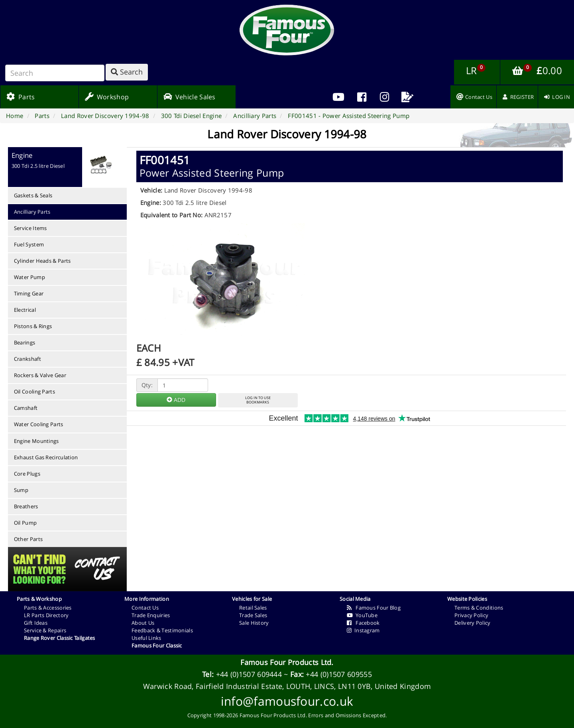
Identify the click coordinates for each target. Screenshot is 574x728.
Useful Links (146, 638)
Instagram (363, 630)
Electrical (25, 310)
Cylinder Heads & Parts (42, 261)
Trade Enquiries (151, 615)
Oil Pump (25, 523)
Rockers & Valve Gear (40, 375)
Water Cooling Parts (39, 424)
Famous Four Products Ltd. (287, 662)
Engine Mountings (36, 441)
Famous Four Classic (157, 645)
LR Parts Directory (46, 615)
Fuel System (29, 244)
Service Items (30, 228)
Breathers (26, 506)
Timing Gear (29, 293)
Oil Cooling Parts (34, 392)
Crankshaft (28, 359)
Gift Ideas (36, 623)
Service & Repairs (45, 630)
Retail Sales (253, 608)
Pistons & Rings (33, 326)
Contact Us (145, 608)
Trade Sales (253, 615)
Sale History (254, 623)
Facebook (363, 623)
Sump (21, 490)
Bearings (25, 342)
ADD (176, 400)
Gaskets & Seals (33, 195)
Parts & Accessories (48, 608)
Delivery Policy (473, 623)
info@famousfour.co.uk (287, 701)
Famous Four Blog (374, 608)
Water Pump (29, 277)
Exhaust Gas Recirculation (46, 457)
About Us (143, 623)
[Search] (55, 73)
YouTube (362, 615)
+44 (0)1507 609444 (249, 674)
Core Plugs (27, 474)
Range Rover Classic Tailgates (60, 638)
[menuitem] (362, 97)
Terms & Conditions (479, 608)
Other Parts (28, 539)
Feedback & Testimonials (162, 630)
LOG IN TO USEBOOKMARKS (258, 400)
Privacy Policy (471, 615)
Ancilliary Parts (32, 212)
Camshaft (26, 408)
